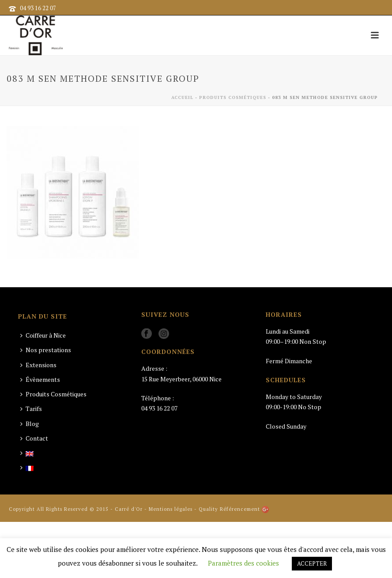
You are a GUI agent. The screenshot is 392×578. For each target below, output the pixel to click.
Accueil (182, 97)
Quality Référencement (229, 509)
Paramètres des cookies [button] (243, 563)
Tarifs (31, 409)
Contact (34, 438)
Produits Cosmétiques (233, 97)
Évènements (40, 379)
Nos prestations (46, 350)
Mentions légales (171, 509)
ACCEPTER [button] (312, 563)
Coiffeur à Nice (43, 335)
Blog (30, 424)
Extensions (38, 365)
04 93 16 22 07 (38, 8)
